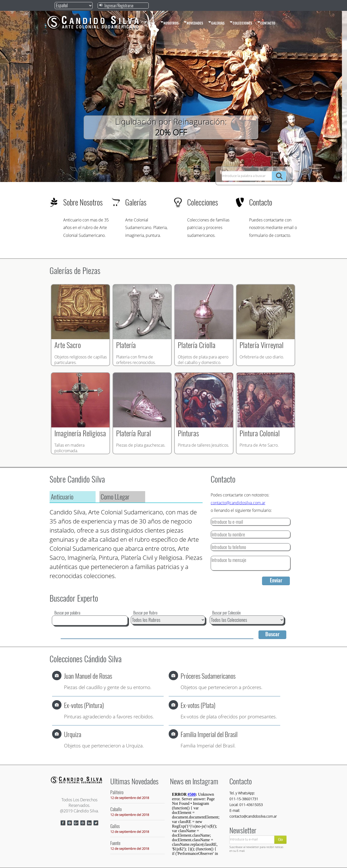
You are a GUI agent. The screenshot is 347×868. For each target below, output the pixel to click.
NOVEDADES (193, 23)
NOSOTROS (169, 23)
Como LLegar (115, 497)
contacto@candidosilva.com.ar (238, 503)
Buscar (272, 634)
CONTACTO (266, 23)
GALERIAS (216, 23)
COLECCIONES (241, 23)
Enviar (276, 580)
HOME (150, 23)
